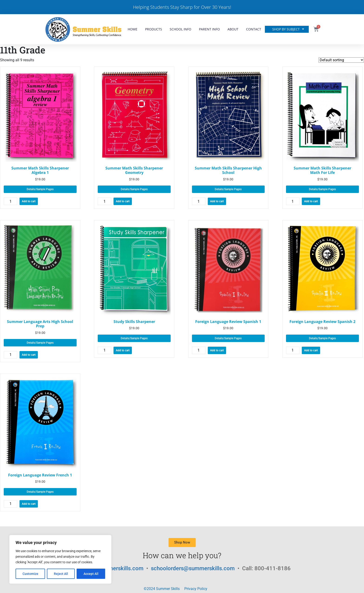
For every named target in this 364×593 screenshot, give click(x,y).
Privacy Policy (196, 589)
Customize (30, 574)
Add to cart (29, 201)
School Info (180, 29)
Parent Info (209, 29)
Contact (254, 29)
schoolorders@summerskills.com (193, 568)
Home (133, 29)
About (233, 29)
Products (154, 29)
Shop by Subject (288, 29)
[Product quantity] (10, 201)
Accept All (91, 574)
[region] (60, 559)
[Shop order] (341, 60)
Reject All (61, 574)
